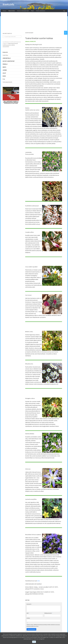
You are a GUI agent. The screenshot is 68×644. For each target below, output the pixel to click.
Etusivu (4, 11)
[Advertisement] (44, 22)
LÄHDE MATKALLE (7, 59)
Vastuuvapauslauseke (7, 82)
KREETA (4, 68)
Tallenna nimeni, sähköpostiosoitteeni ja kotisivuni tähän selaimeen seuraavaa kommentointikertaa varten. (43, 626)
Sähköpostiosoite (48, 613)
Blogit (31, 11)
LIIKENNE (5, 71)
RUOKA (4, 76)
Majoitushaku (11, 11)
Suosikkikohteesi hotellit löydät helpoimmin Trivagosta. (12, 45)
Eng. (65, 11)
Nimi (28, 613)
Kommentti (29, 604)
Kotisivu (28, 618)
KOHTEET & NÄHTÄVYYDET (9, 62)
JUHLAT (4, 73)
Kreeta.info (9, 5)
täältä (39, 581)
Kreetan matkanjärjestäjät (22, 11)
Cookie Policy (5, 56)
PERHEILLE (5, 65)
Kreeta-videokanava (38, 11)
